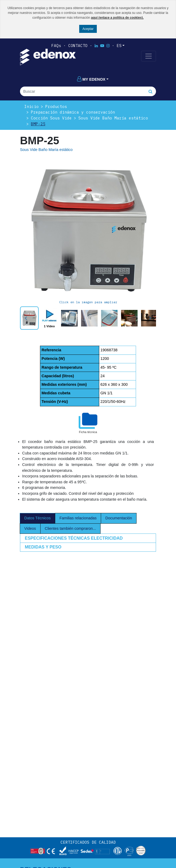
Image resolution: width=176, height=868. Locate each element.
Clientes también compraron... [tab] (70, 528)
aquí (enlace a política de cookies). (117, 18)
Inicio (31, 106)
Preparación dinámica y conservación (73, 112)
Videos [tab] (30, 528)
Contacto (78, 46)
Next (149, 318)
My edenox (91, 79)
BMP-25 (38, 124)
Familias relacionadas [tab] (78, 518)
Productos (56, 106)
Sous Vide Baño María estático (113, 118)
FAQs (56, 46)
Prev (27, 318)
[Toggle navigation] (149, 56)
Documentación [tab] (119, 518)
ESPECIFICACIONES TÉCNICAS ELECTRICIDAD (74, 538)
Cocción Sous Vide (51, 118)
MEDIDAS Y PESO (43, 547)
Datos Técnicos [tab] (37, 518)
